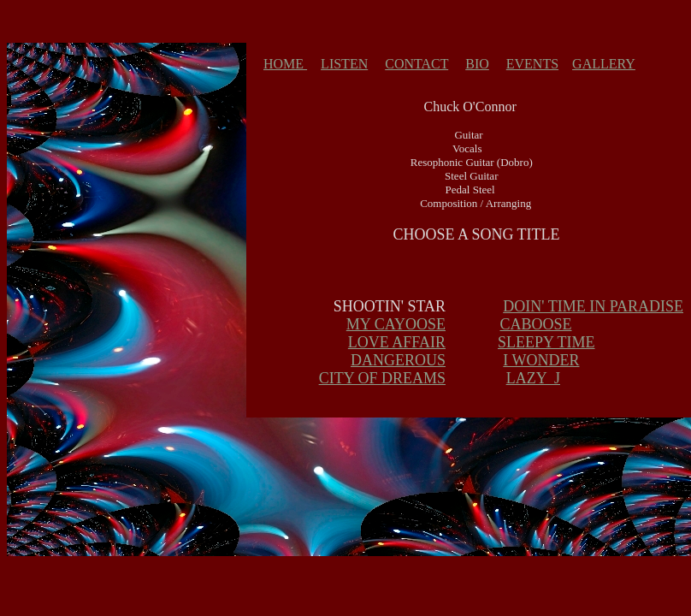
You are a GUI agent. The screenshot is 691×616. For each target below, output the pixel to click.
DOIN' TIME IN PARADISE (593, 306)
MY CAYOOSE (396, 324)
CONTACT (416, 64)
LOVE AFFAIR (397, 342)
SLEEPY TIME (546, 342)
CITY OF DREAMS (382, 378)
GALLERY (604, 64)
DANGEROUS (398, 360)
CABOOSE (535, 324)
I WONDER (541, 360)
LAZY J (533, 378)
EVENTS (532, 64)
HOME (285, 64)
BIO (477, 64)
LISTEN (344, 64)
